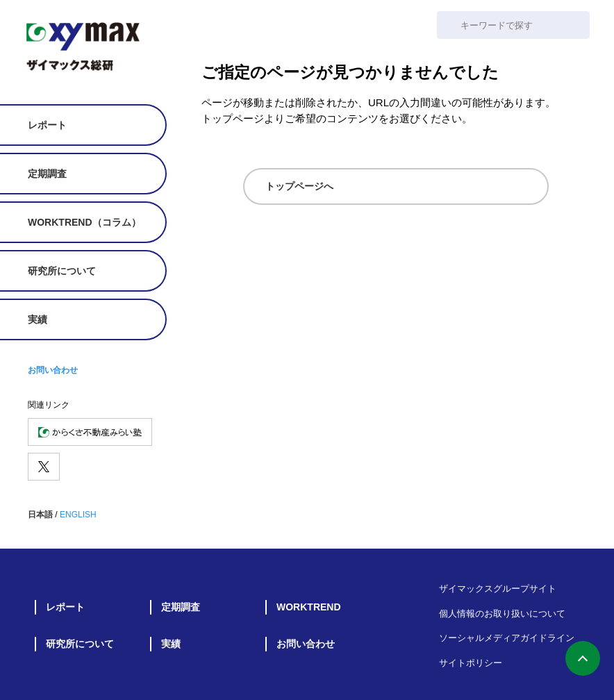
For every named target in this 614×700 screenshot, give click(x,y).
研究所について (62, 271)
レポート (47, 125)
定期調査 (47, 174)
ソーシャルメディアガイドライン (507, 638)
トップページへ (299, 186)
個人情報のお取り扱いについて (502, 614)
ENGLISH (78, 515)
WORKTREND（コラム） (84, 222)
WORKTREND (309, 607)
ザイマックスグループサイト (498, 589)
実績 (38, 319)
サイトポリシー (471, 663)
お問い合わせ (53, 370)
